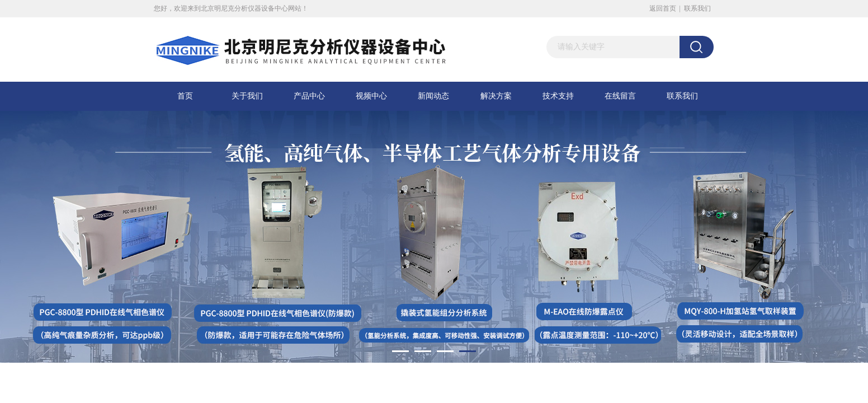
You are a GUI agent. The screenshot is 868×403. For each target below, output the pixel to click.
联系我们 (697, 8)
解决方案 (496, 96)
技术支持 (558, 96)
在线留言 (620, 96)
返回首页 (663, 8)
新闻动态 (433, 96)
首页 (185, 96)
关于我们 (247, 96)
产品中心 (309, 96)
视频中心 (371, 96)
